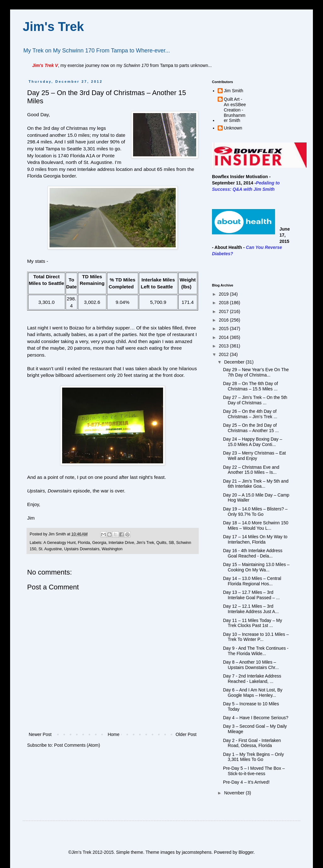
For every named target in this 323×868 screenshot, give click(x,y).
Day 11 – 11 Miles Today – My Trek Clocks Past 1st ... (253, 623)
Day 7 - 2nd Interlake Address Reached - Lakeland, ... (252, 679)
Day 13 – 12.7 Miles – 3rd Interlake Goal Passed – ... (251, 595)
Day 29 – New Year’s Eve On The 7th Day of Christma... (256, 372)
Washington (112, 549)
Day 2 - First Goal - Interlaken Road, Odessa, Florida (252, 743)
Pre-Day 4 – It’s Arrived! (246, 782)
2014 (224, 337)
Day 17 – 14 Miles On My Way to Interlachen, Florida (255, 539)
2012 (224, 354)
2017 (224, 311)
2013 (224, 346)
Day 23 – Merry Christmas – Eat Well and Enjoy (254, 456)
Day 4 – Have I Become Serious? (256, 718)
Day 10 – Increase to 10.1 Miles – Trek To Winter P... (256, 637)
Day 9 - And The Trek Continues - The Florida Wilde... (256, 651)
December (235, 362)
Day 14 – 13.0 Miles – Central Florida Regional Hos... (252, 581)
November (235, 793)
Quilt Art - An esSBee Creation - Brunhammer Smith (235, 110)
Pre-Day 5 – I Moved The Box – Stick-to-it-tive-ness (254, 771)
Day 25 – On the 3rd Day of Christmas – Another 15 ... (251, 428)
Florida (84, 543)
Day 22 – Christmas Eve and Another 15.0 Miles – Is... (251, 470)
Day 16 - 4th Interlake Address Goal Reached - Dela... (253, 553)
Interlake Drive (121, 543)
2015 (224, 329)
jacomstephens (197, 852)
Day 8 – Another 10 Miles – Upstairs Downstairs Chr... (251, 665)
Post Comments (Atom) (77, 745)
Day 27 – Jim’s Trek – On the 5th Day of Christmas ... (255, 400)
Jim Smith (234, 91)
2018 (224, 303)
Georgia (99, 543)
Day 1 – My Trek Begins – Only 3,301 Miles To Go (253, 757)
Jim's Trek (53, 27)
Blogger (246, 852)
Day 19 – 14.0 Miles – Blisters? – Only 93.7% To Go (255, 512)
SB (171, 543)
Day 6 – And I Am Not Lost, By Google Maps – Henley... (253, 693)
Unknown (233, 128)
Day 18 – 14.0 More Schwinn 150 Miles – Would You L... (256, 525)
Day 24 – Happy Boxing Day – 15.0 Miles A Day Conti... (253, 442)
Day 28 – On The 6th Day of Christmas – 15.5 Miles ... (250, 386)
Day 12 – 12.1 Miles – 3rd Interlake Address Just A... (251, 609)
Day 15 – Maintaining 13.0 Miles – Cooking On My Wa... (256, 567)
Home (113, 734)
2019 (224, 294)
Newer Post (40, 734)
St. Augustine (50, 549)
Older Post (186, 734)
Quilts (161, 543)
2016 (224, 320)
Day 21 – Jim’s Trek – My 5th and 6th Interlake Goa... (256, 484)
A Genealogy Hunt (59, 543)
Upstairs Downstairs (82, 549)
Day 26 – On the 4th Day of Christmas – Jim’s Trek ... (250, 414)
